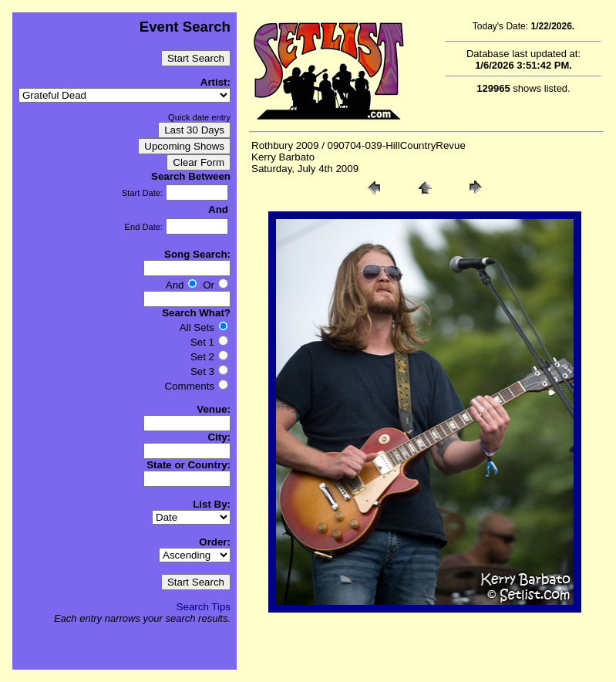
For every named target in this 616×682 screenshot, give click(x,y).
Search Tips (204, 607)
